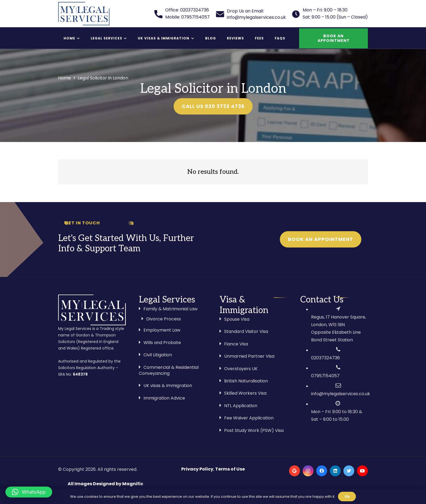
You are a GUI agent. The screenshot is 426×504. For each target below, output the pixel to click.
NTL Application (241, 406)
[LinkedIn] (335, 471)
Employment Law (162, 330)
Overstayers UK (241, 369)
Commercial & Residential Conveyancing (169, 370)
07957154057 (325, 376)
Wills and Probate (162, 343)
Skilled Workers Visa (245, 393)
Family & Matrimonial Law (170, 309)
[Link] (84, 14)
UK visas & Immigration (168, 386)
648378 (80, 374)
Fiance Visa (236, 344)
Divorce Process (164, 319)
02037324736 (325, 358)
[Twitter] (349, 471)
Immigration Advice (164, 398)
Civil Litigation (158, 355)
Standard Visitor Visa (246, 331)
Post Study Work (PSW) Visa (254, 430)
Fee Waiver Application (249, 418)
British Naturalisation (246, 381)
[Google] (295, 471)
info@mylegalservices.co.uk (341, 394)
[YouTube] (362, 471)
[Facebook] (322, 471)
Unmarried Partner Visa (249, 356)
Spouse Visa (237, 319)
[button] (29, 492)
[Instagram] (308, 471)
